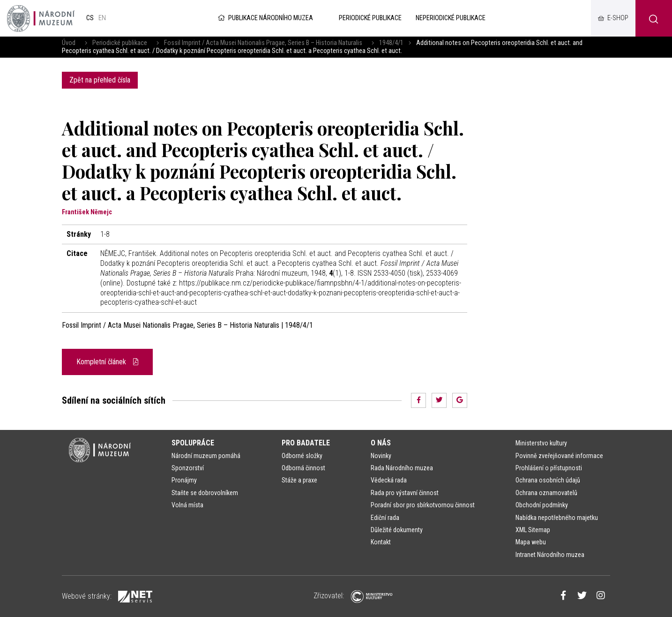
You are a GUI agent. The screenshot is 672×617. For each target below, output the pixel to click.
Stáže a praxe (299, 480)
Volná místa (187, 505)
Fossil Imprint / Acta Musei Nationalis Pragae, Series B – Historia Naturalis (263, 43)
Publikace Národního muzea (265, 18)
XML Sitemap (533, 530)
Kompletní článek (107, 362)
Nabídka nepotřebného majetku (557, 518)
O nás (381, 443)
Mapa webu (531, 542)
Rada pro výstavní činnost (405, 493)
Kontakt (381, 542)
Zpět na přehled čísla (100, 80)
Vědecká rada (389, 480)
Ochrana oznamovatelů (546, 493)
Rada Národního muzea (402, 468)
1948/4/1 (391, 43)
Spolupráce (193, 443)
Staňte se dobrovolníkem (205, 493)
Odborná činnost (303, 468)
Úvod (69, 43)
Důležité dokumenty (397, 530)
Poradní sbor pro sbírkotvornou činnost (423, 505)
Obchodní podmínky (542, 505)
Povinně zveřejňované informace (559, 456)
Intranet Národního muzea (550, 555)
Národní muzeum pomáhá (206, 456)
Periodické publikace (120, 43)
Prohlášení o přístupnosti (549, 468)
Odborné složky (302, 456)
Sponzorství (188, 468)
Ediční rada (385, 518)
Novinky (381, 456)
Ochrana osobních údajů (548, 480)
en (102, 18)
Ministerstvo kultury (541, 443)
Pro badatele (306, 443)
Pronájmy (184, 480)
